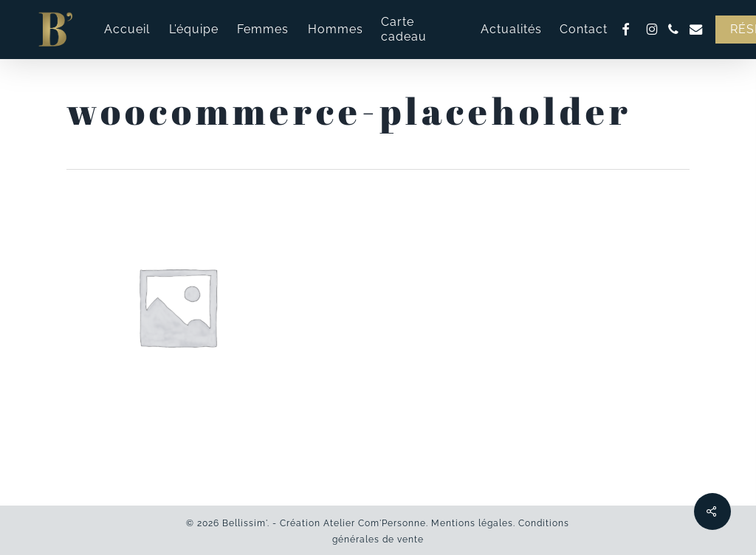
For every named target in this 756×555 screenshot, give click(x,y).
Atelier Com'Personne (375, 523)
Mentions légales (472, 523)
